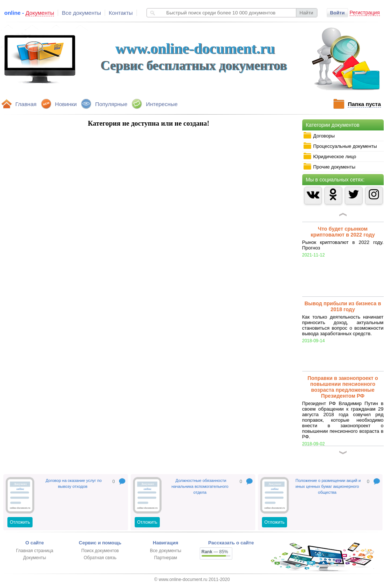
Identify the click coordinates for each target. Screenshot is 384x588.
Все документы (81, 13)
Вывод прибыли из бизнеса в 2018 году (343, 306)
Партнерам (165, 558)
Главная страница (35, 551)
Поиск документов (100, 551)
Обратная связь (100, 558)
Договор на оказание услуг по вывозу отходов (74, 483)
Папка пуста (364, 104)
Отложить (20, 522)
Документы (35, 558)
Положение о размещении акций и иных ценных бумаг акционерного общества (328, 486)
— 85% (215, 552)
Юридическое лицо (330, 156)
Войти (337, 13)
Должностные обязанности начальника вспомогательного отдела (200, 486)
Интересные (162, 104)
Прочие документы (329, 167)
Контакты (121, 13)
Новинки (66, 104)
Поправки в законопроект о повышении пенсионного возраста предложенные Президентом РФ (343, 387)
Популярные (111, 104)
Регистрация (365, 13)
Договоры (319, 136)
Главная (26, 104)
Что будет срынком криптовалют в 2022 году (343, 232)
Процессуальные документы (340, 146)
